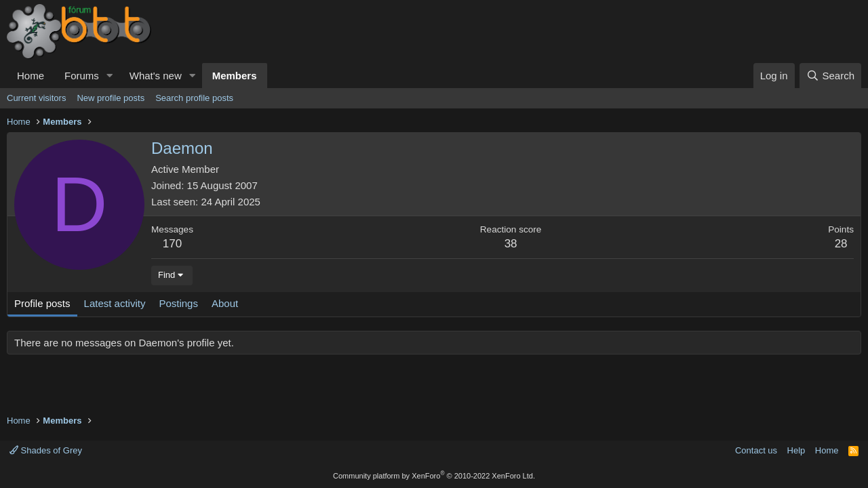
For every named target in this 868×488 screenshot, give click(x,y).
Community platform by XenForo (434, 476)
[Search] (830, 76)
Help (796, 450)
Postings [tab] (178, 303)
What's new (156, 76)
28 (841, 244)
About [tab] (225, 303)
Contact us (756, 450)
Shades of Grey (46, 450)
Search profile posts (194, 98)
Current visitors (36, 98)
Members (235, 76)
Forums (82, 76)
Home (31, 76)
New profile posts (111, 98)
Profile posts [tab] (42, 303)
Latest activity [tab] (115, 303)
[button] (110, 76)
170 (172, 244)
